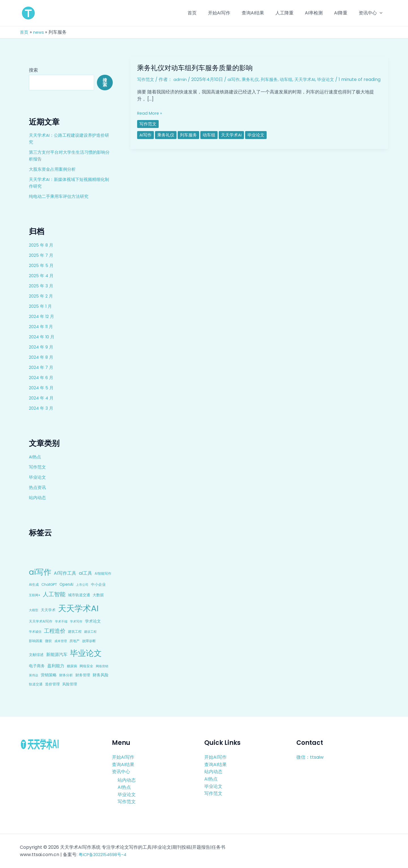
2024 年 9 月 (42, 347)
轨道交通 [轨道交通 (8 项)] (36, 684)
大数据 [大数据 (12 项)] (98, 595)
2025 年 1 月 (41, 306)
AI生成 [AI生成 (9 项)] (34, 584)
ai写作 (236, 79)
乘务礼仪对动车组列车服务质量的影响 (200, 68)
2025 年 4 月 (42, 276)
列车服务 (273, 79)
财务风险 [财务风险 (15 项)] (101, 675)
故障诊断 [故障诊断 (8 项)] (89, 641)
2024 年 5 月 (42, 388)
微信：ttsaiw (310, 757)
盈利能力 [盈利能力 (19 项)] (56, 666)
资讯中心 (121, 772)
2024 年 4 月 (42, 398)
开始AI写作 (123, 757)
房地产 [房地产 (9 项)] (75, 641)
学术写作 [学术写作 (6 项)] (76, 622)
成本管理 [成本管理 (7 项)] (61, 641)
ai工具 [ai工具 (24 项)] (85, 573)
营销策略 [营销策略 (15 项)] (49, 675)
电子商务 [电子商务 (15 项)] (37, 666)
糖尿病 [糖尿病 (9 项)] (72, 666)
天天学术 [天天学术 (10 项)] (48, 610)
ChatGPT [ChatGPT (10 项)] (49, 584)
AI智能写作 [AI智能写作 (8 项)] (103, 574)
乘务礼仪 (253, 79)
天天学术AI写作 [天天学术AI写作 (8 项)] (41, 621)
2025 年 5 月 (42, 265)
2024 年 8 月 (42, 357)
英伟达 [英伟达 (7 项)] (34, 675)
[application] (381, 13)
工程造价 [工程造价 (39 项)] (55, 631)
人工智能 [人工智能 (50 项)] (54, 594)
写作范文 (38, 467)
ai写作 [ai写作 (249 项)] (40, 572)
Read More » (151, 120)
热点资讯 (38, 487)
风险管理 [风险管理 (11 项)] (70, 684)
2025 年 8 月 (42, 245)
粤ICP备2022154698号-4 (105, 855)
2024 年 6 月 (42, 378)
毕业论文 (38, 477)
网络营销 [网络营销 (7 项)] (102, 666)
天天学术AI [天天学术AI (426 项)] (78, 608)
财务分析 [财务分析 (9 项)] (66, 675)
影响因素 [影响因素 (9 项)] (36, 641)
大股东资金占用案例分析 (54, 169)
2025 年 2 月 (42, 296)
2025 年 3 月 (42, 286)
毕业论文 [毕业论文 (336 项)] (86, 653)
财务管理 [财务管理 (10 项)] (83, 675)
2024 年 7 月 (42, 367)
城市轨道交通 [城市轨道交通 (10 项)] (79, 595)
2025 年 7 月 (42, 255)
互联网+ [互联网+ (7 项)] (35, 595)
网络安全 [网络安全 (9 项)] (86, 666)
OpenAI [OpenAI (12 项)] (66, 584)
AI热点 (36, 457)
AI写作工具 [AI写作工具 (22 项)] (65, 573)
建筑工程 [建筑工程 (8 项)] (75, 632)
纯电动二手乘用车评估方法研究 (61, 196)
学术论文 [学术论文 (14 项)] (93, 621)
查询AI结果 (123, 764)
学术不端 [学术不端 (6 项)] (61, 622)
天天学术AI (311, 79)
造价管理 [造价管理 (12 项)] (52, 684)
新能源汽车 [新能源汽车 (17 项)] (57, 654)
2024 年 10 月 (43, 337)
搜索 (33, 70)
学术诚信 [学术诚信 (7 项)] (35, 632)
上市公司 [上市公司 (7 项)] (82, 585)
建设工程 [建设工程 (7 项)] (90, 632)
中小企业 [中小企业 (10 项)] (98, 584)
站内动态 (38, 498)
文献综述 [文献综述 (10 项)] (36, 655)
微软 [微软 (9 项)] (48, 641)
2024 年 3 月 (42, 408)
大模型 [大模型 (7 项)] (34, 610)
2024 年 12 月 (43, 316)
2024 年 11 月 (42, 327)
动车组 (291, 79)
